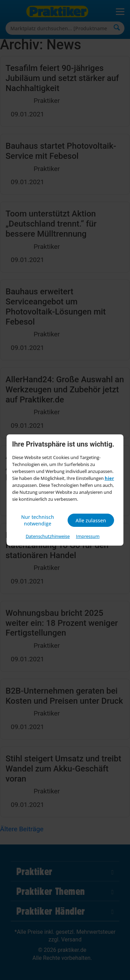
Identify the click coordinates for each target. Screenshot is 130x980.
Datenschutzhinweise (48, 536)
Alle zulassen (91, 520)
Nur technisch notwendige (38, 520)
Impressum (88, 536)
